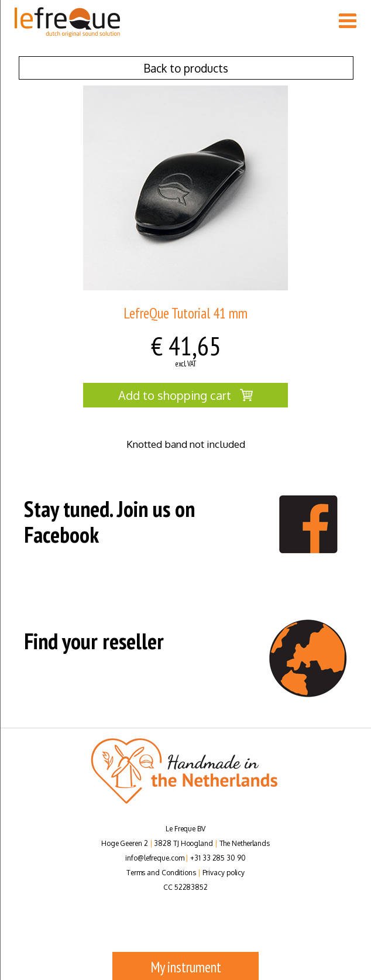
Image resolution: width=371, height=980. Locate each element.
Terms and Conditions (161, 873)
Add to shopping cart (185, 395)
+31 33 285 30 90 (218, 858)
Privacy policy (224, 873)
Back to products (186, 68)
